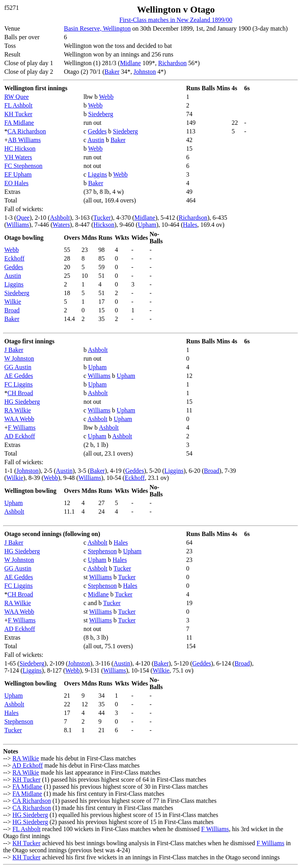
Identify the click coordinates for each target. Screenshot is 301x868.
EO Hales (16, 183)
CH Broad (20, 393)
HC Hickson (20, 149)
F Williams (22, 428)
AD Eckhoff (20, 436)
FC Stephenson (23, 166)
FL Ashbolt (18, 105)
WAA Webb (19, 419)
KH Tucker (18, 114)
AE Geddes (19, 376)
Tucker (102, 218)
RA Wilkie (18, 410)
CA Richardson (27, 131)
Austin (96, 140)
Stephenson (102, 551)
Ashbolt (60, 218)
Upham (147, 225)
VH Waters (18, 157)
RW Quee (16, 97)
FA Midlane (19, 123)
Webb (106, 97)
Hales (190, 225)
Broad (12, 310)
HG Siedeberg (22, 402)
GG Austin (18, 367)
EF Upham (18, 174)
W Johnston (19, 358)
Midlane (130, 63)
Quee (23, 218)
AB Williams (24, 140)
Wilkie (13, 302)
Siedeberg (101, 114)
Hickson (104, 225)
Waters (61, 225)
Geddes (97, 131)
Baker (112, 72)
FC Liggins (18, 384)
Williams (18, 225)
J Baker (14, 350)
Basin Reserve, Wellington (97, 28)
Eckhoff (14, 258)
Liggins (97, 174)
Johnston (145, 72)
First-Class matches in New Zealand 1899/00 (176, 20)
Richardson (172, 63)
